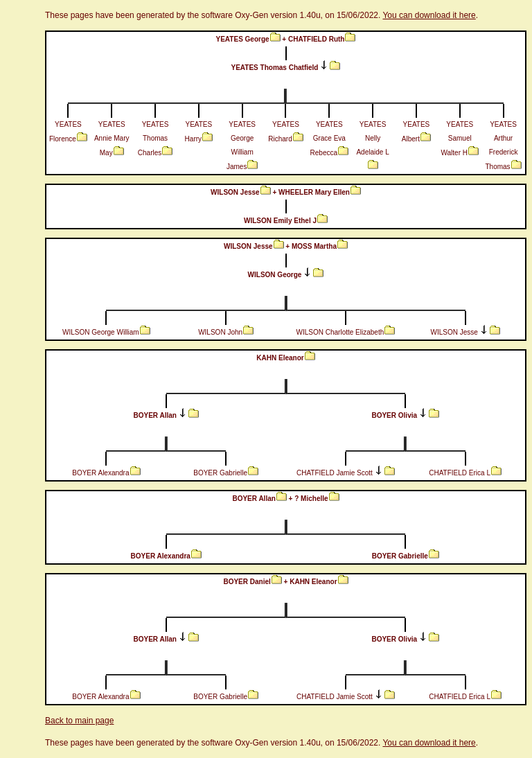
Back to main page (79, 721)
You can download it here (429, 15)
